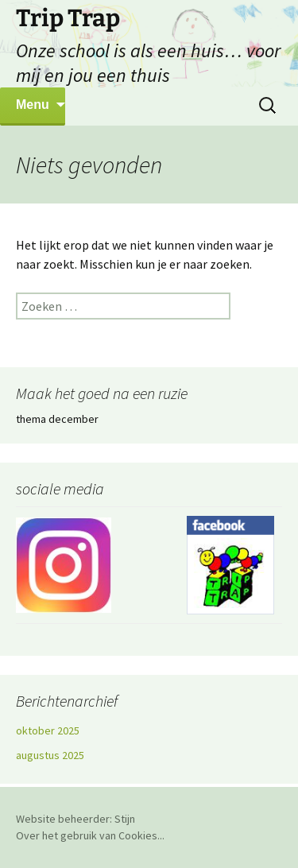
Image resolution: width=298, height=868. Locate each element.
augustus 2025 (50, 755)
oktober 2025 (48, 730)
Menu (33, 105)
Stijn (125, 819)
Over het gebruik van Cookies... (90, 835)
